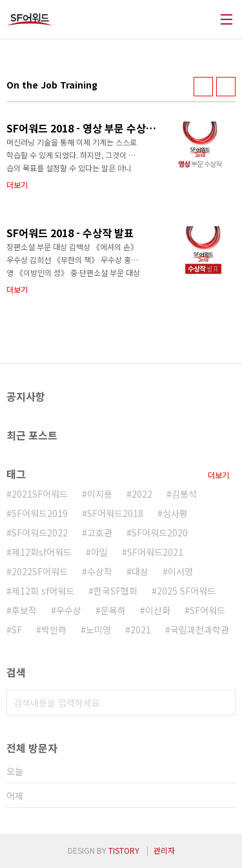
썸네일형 (203, 87)
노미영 (98, 630)
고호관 (100, 533)
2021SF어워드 (40, 494)
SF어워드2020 (160, 533)
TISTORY (124, 850)
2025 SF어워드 (186, 591)
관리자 (164, 850)
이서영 (180, 571)
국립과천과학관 (200, 630)
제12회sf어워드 (42, 552)
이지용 (100, 494)
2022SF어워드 (40, 571)
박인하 (54, 630)
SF (17, 630)
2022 (142, 494)
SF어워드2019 (40, 513)
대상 (140, 571)
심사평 (175, 513)
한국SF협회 (116, 591)
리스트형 (226, 87)
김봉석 (184, 494)
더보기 (218, 475)
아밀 (99, 552)
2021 (141, 630)
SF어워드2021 (155, 552)
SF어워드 (207, 610)
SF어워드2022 (40, 533)
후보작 (24, 610)
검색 (223, 703)
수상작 (100, 571)
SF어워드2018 (115, 513)
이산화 (158, 610)
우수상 (69, 610)
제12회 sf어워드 (43, 591)
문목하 (113, 610)
